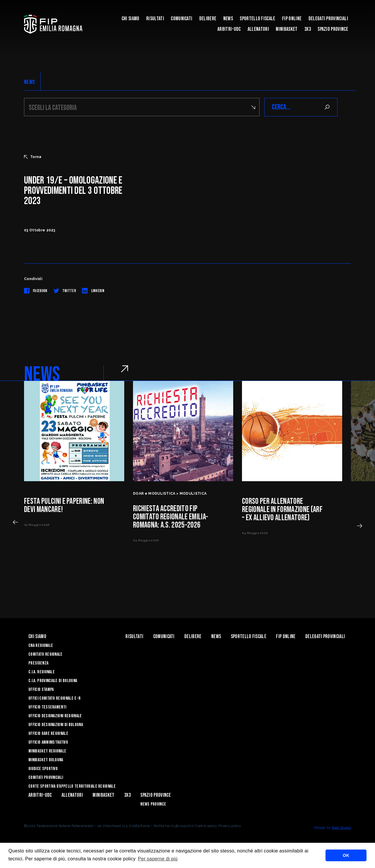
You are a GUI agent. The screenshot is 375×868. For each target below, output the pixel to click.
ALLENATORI (258, 29)
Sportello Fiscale (257, 19)
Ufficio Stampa (41, 690)
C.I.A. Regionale (42, 672)
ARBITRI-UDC (229, 29)
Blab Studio (341, 828)
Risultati (155, 19)
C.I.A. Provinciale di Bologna (53, 681)
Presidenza (38, 663)
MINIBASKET (287, 29)
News (228, 19)
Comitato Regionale (46, 654)
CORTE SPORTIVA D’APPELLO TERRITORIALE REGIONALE (72, 786)
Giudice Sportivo (43, 769)
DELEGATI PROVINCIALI (328, 19)
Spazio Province (333, 29)
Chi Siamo (131, 19)
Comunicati (181, 19)
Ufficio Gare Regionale (48, 734)
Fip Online (292, 19)
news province (153, 804)
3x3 (308, 29)
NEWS (29, 82)
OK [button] (346, 855)
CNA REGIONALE (41, 646)
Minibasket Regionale (47, 751)
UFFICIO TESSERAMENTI (47, 707)
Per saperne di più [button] (158, 859)
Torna (33, 157)
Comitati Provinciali (46, 778)
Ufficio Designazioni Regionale (55, 716)
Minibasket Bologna (46, 760)
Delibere (208, 19)
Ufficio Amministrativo (48, 742)
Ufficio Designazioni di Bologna (56, 725)
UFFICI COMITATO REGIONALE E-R (54, 698)
